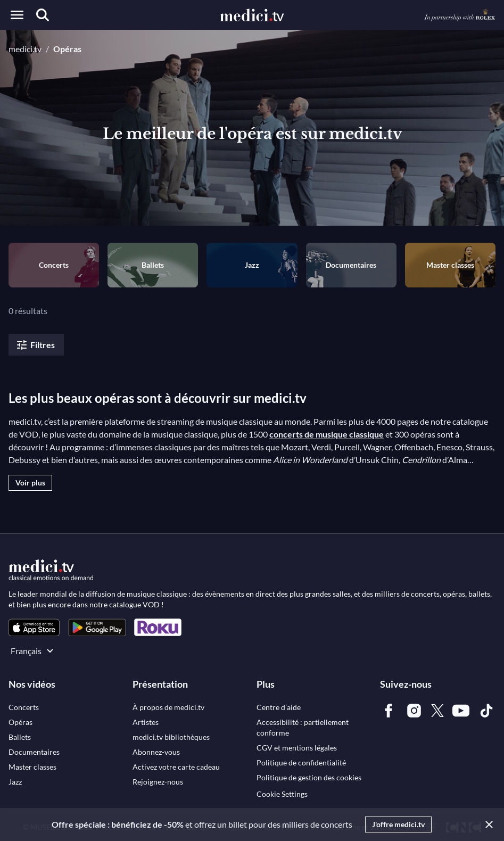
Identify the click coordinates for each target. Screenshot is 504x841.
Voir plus (30, 483)
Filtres (35, 345)
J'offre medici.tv (398, 824)
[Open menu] (17, 15)
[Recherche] (43, 15)
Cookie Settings (282, 794)
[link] (34, 627)
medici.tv (25, 49)
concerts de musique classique (327, 434)
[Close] (487, 824)
